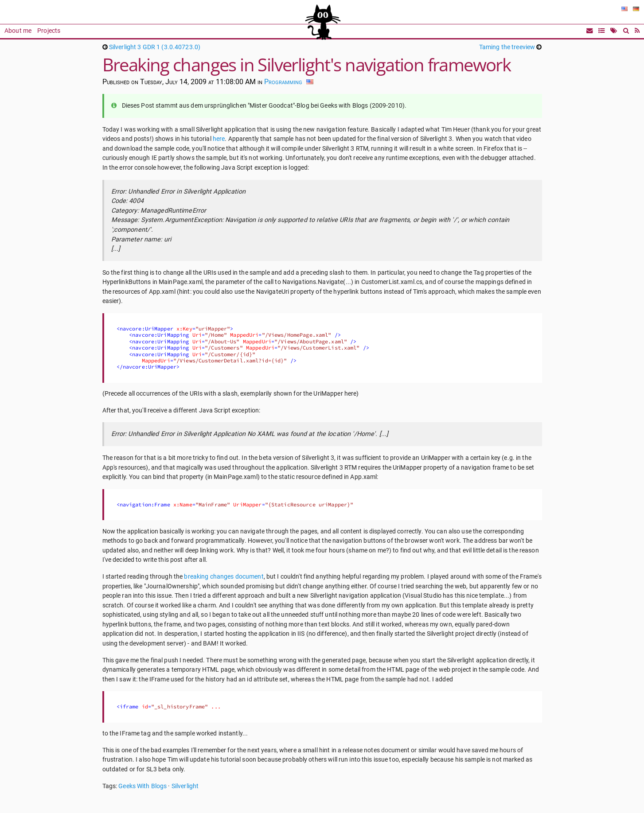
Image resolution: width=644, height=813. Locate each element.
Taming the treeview (507, 47)
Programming (283, 82)
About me (18, 31)
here (219, 139)
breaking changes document (224, 577)
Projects (49, 31)
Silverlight (185, 786)
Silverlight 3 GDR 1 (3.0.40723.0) (155, 47)
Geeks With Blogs (142, 786)
